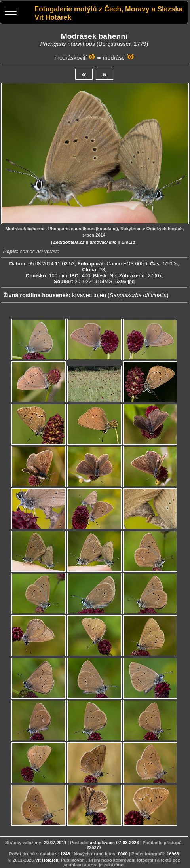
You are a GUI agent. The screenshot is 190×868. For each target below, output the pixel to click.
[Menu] (11, 13)
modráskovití (71, 58)
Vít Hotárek (47, 860)
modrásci (114, 58)
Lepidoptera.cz (69, 242)
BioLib (128, 242)
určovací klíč (103, 242)
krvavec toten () (120, 295)
